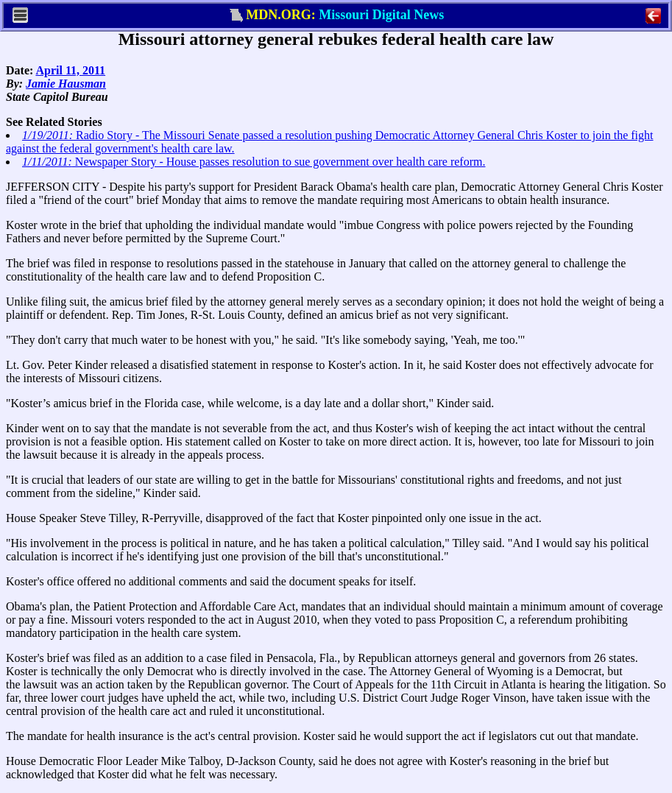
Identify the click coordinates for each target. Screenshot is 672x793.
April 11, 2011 (70, 70)
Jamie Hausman (66, 84)
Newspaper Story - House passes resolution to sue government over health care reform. (254, 162)
